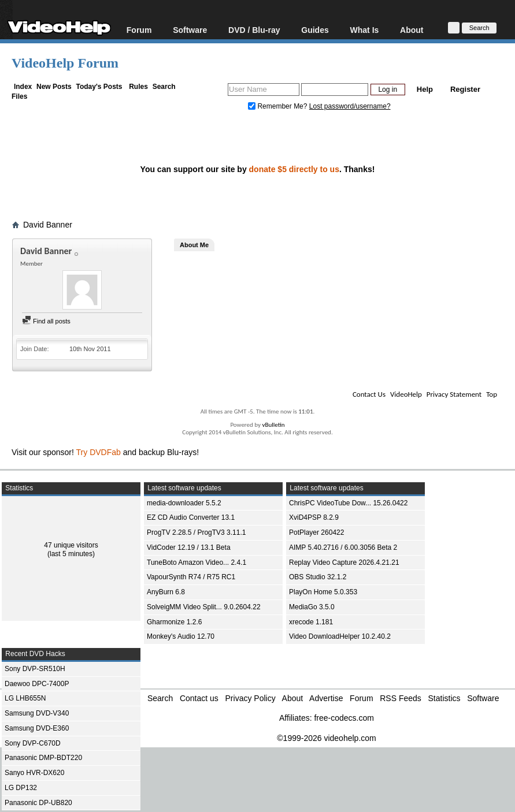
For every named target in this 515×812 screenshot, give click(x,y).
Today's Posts (99, 87)
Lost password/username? (350, 106)
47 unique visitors (71, 545)
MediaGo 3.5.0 (312, 607)
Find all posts (46, 321)
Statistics (444, 698)
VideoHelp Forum (65, 63)
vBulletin (273, 425)
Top (492, 394)
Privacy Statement (454, 394)
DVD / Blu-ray (254, 30)
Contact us (199, 698)
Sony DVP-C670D (33, 743)
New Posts (54, 87)
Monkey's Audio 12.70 (181, 636)
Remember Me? (279, 106)
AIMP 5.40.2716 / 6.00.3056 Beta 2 (343, 547)
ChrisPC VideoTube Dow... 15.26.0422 (348, 503)
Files (19, 96)
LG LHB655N (25, 698)
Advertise (326, 698)
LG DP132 (21, 788)
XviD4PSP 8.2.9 (314, 517)
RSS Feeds (401, 698)
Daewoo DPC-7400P (37, 684)
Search (164, 87)
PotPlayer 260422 (316, 532)
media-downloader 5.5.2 (184, 503)
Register (465, 89)
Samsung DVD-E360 (37, 728)
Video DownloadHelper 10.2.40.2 (340, 636)
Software (190, 30)
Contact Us (369, 394)
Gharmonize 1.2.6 (174, 622)
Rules (138, 87)
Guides (315, 30)
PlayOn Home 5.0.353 (323, 592)
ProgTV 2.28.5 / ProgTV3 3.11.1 (196, 532)
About (412, 30)
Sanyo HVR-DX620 (34, 773)
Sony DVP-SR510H (35, 669)
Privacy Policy (251, 698)
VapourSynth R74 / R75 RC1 (191, 577)
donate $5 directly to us (294, 169)
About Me (194, 245)
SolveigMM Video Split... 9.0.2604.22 (204, 607)
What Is (365, 30)
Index (23, 87)
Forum (139, 30)
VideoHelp (406, 394)
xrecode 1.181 (311, 622)
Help (425, 89)
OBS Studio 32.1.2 (318, 577)
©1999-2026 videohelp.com (326, 738)
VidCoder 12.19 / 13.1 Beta (189, 547)
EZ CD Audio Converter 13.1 (191, 517)
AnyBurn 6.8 (166, 592)
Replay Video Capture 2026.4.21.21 (344, 563)
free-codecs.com (344, 718)
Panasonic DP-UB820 (38, 803)
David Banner (48, 225)
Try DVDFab (99, 452)
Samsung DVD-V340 (37, 713)
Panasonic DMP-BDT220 (43, 758)
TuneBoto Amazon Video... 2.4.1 (197, 563)
